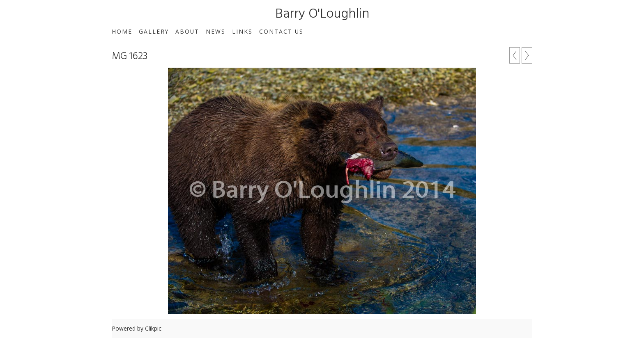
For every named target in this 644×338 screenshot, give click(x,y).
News (216, 31)
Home (122, 31)
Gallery (154, 31)
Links (242, 31)
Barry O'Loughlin (322, 14)
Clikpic (153, 328)
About (187, 31)
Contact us (281, 31)
